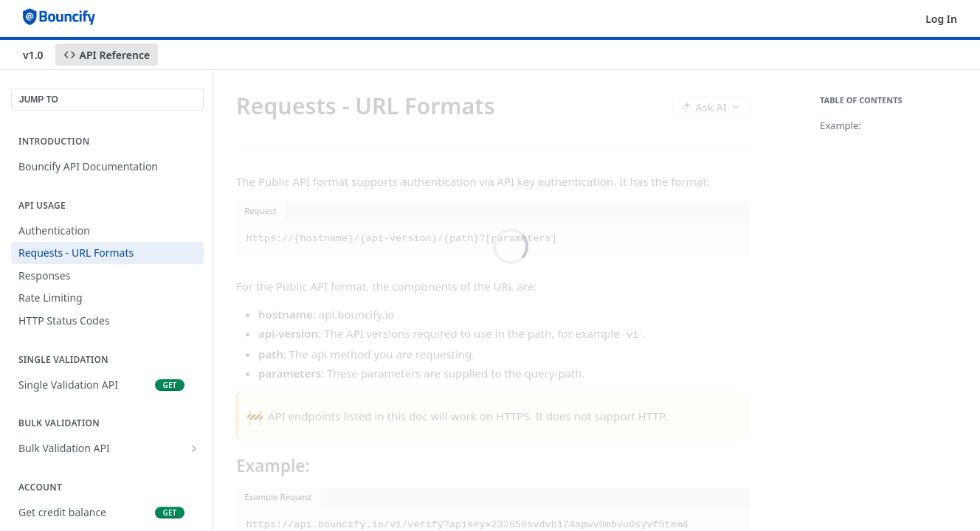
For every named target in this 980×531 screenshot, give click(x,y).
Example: (841, 125)
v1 (632, 335)
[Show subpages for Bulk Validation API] (194, 448)
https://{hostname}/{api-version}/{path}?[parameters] (402, 239)
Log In (941, 19)
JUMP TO (39, 100)
